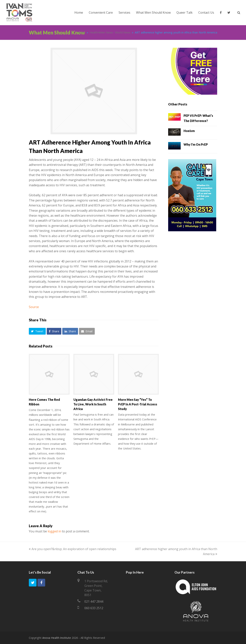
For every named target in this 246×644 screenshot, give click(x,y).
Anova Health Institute (57, 638)
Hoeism (189, 131)
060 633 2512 (94, 608)
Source (34, 307)
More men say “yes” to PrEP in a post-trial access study (138, 404)
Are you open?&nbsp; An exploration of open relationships (73, 549)
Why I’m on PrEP (196, 144)
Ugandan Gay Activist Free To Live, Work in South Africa (93, 404)
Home (81, 32)
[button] (37, 331)
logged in (54, 531)
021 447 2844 (94, 601)
